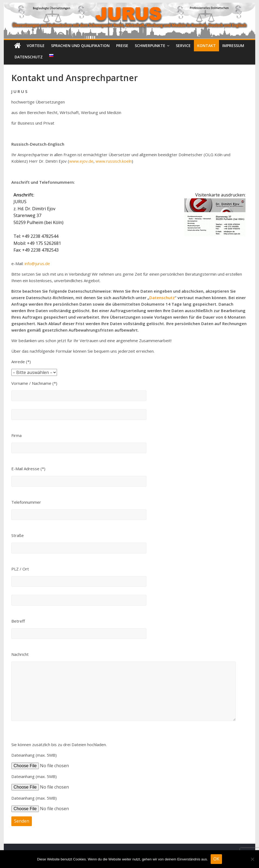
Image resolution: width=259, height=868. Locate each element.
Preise (122, 46)
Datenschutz (29, 57)
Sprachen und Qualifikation (80, 46)
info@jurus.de (37, 263)
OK (216, 859)
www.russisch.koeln (114, 161)
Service (183, 46)
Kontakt (206, 46)
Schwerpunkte (150, 46)
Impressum (233, 46)
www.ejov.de (81, 161)
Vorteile (36, 46)
